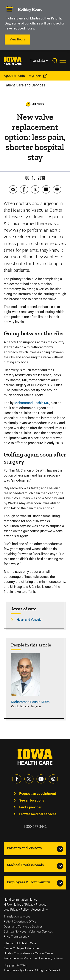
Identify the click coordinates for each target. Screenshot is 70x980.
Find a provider (30, 807)
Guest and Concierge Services (23, 926)
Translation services (17, 916)
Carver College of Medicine (21, 948)
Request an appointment (38, 793)
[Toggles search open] (56, 61)
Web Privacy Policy (16, 910)
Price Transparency (16, 937)
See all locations (32, 800)
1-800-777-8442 (35, 826)
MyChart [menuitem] (35, 76)
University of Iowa (51, 958)
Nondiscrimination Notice (20, 900)
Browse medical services (38, 814)
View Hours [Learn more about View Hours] (17, 39)
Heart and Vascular (30, 620)
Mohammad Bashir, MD (32, 403)
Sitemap (9, 943)
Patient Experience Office (20, 921)
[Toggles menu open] (63, 61)
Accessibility (40, 910)
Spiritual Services (15, 931)
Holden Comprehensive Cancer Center (28, 953)
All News (35, 104)
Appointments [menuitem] (14, 76)
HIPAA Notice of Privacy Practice (25, 905)
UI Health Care (27, 943)
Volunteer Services (41, 931)
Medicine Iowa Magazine (20, 958)
